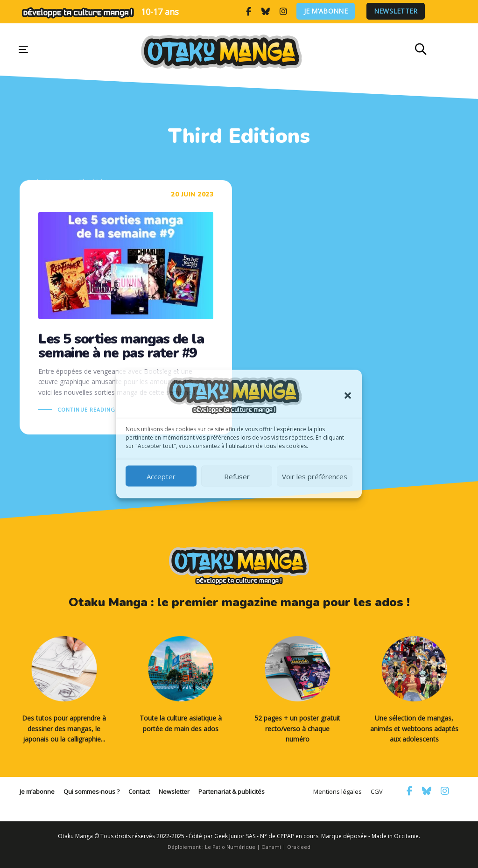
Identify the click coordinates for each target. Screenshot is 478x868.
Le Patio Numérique (230, 847)
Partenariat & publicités (232, 791)
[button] (348, 396)
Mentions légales (337, 791)
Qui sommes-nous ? (91, 791)
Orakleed (299, 847)
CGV (377, 791)
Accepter (161, 476)
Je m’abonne (326, 11)
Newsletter (396, 11)
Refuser (237, 476)
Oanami (271, 847)
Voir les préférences (315, 476)
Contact (139, 791)
